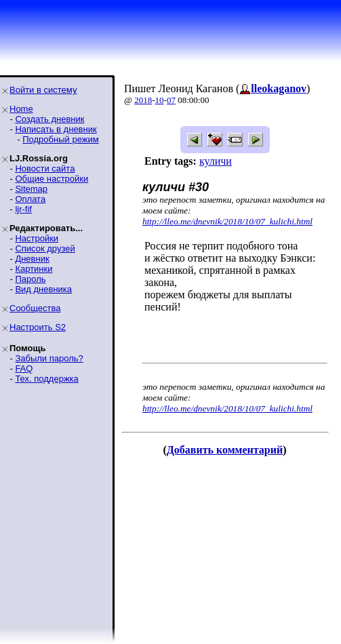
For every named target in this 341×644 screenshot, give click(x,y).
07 (171, 100)
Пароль (30, 279)
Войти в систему (43, 90)
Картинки (34, 269)
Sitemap (31, 189)
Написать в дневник (56, 129)
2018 (143, 100)
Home (21, 109)
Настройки (37, 238)
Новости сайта (45, 168)
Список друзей (45, 248)
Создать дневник (49, 119)
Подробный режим (60, 139)
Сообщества (35, 308)
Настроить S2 (38, 327)
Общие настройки (52, 179)
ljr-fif (23, 209)
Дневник (32, 259)
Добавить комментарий (225, 450)
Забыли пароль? (49, 358)
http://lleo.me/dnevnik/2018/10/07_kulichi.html (227, 221)
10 (160, 100)
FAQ (24, 368)
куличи (216, 161)
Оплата (30, 199)
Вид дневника (43, 289)
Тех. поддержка (46, 379)
